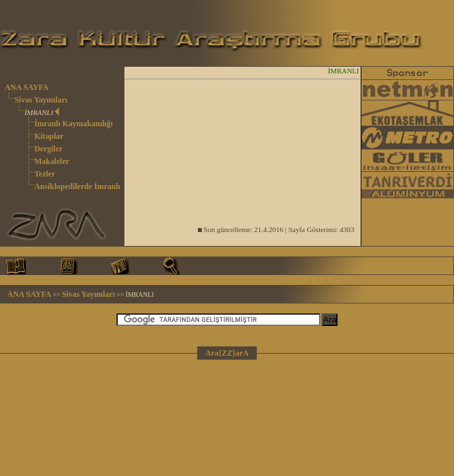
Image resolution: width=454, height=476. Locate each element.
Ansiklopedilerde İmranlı (77, 186)
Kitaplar (49, 136)
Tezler (45, 174)
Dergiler (49, 149)
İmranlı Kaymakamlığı (73, 124)
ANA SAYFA (26, 87)
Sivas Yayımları (41, 100)
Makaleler (52, 161)
